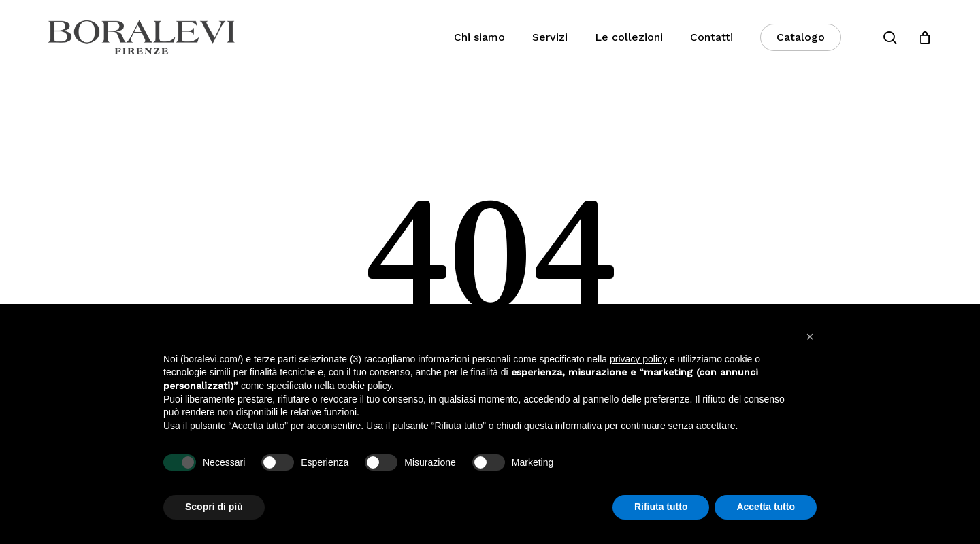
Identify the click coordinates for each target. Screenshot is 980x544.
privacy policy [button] (638, 359)
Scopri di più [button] (214, 507)
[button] (810, 337)
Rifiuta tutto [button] (661, 507)
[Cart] (925, 37)
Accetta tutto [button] (766, 507)
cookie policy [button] (364, 386)
